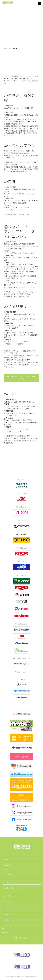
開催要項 (7, 865)
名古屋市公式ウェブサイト (25, 133)
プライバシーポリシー (22, 938)
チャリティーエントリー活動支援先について (22, 378)
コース (6, 902)
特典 (6, 870)
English (5, 933)
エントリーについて (11, 888)
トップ (6, 49)
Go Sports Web (10, 333)
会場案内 (7, 906)
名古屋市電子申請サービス (14, 115)
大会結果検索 (9, 920)
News (4, 928)
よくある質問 (9, 874)
